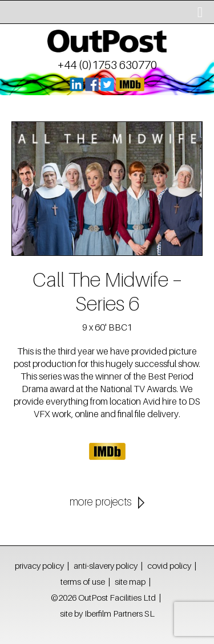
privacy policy (39, 565)
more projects (101, 502)
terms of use (83, 581)
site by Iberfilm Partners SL (107, 613)
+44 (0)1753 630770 (107, 65)
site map (130, 581)
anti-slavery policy (106, 565)
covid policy (169, 565)
